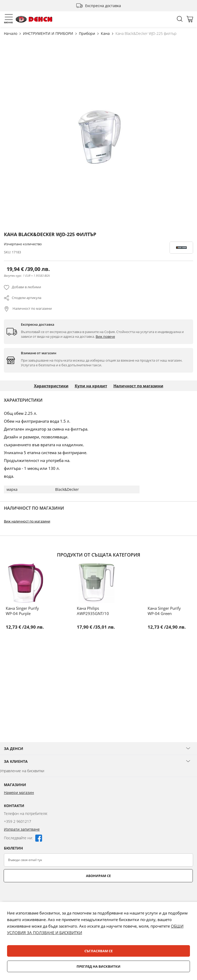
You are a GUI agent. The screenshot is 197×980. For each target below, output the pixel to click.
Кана (106, 33)
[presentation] (44, 895)
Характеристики (51, 386)
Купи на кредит (91, 386)
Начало (11, 33)
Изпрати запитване (22, 829)
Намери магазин (19, 793)
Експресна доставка (103, 6)
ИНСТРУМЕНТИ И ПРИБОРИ (49, 33)
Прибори (88, 33)
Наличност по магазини (32, 308)
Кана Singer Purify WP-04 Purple (22, 611)
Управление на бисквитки (22, 771)
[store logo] (34, 19)
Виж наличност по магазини (27, 521)
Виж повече (105, 336)
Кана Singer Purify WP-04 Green (164, 611)
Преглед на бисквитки (98, 966)
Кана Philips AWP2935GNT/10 (93, 611)
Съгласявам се (98, 951)
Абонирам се (98, 876)
